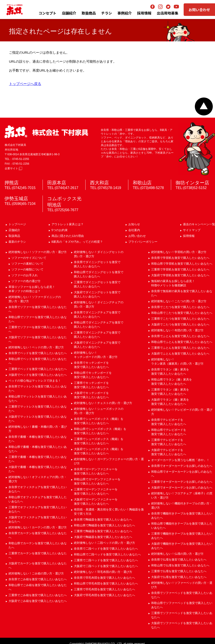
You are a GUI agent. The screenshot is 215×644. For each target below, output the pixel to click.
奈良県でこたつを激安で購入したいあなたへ (180, 307)
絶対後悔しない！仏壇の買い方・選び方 (177, 554)
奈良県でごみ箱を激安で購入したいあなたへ (38, 579)
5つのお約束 (60, 230)
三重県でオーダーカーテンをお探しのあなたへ (182, 482)
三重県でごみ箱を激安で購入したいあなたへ (38, 595)
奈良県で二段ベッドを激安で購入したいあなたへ (106, 549)
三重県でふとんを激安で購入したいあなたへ (180, 348)
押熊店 (12, 183)
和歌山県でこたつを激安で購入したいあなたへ (182, 313)
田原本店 (57, 183)
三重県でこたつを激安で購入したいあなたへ (180, 319)
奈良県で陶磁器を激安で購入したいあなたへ (103, 520)
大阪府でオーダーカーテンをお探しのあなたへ (182, 488)
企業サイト (13, 168)
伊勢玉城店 (16, 199)
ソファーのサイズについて (29, 258)
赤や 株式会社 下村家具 (46, 132)
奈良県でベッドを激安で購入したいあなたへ (38, 353)
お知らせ (134, 224)
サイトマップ (192, 230)
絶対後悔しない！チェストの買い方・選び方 (103, 403)
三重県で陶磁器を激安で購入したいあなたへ (103, 531)
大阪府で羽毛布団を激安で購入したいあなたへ (104, 595)
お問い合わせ (199, 10)
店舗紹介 (69, 13)
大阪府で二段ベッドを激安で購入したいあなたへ (106, 566)
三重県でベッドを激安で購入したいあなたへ (38, 369)
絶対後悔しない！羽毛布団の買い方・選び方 (103, 572)
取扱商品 (14, 236)
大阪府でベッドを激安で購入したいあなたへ (38, 375)
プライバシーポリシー (143, 242)
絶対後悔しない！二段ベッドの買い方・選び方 (104, 543)
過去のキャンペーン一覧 (199, 224)
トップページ (17, 224)
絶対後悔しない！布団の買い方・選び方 (177, 330)
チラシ (107, 13)
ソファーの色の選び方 (26, 281)
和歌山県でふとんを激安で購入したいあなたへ (182, 342)
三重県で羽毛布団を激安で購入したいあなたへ (104, 589)
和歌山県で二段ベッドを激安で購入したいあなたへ (107, 554)
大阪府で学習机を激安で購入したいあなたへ (180, 275)
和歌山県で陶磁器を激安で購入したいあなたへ (104, 525)
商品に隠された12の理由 (68, 236)
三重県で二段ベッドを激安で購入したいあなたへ (106, 560)
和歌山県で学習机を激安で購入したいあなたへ (182, 264)
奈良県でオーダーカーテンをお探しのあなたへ (182, 466)
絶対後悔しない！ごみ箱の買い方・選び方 (36, 573)
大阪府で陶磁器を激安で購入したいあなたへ (103, 537)
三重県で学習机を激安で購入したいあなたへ (180, 269)
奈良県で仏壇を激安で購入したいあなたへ (179, 560)
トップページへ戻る (25, 84)
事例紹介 (125, 13)
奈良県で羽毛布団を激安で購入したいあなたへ (104, 578)
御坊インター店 (192, 183)
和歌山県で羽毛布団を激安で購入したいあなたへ (106, 583)
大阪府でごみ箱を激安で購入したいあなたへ (38, 601)
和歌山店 (142, 183)
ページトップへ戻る (204, 106)
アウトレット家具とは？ (68, 224)
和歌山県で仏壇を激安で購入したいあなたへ (180, 565)
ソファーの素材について (27, 264)
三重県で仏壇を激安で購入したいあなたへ (179, 571)
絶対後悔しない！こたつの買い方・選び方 (179, 301)
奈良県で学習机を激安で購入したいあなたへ (180, 258)
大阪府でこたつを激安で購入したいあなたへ (180, 324)
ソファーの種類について (27, 269)
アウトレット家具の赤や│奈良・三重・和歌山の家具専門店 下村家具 (15, 10)
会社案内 (134, 230)
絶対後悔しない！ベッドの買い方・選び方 (36, 347)
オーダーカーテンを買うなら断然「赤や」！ (180, 460)
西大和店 (99, 183)
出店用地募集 (168, 13)
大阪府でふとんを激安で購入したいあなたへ (180, 354)
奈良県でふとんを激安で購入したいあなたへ (180, 336)
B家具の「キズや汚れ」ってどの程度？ (77, 242)
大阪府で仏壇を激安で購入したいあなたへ (179, 577)
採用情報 (189, 236)
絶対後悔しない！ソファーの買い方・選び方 (38, 252)
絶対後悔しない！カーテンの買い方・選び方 (38, 527)
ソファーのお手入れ (25, 275)
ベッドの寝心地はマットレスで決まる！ (35, 381)
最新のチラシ (17, 242)
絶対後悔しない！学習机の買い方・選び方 (179, 252)
